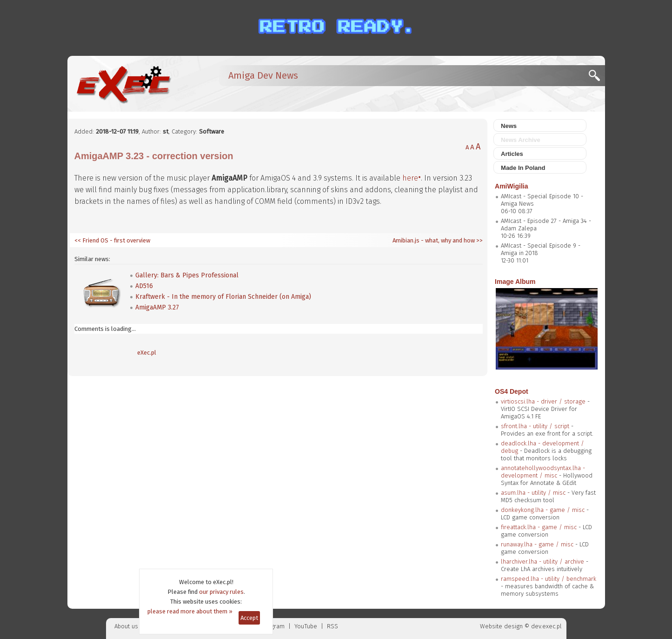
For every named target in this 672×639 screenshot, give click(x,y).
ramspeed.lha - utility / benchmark (549, 579)
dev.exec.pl (546, 626)
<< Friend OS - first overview (112, 240)
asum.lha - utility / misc (533, 493)
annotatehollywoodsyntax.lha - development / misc (543, 472)
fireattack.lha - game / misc (539, 527)
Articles (512, 154)
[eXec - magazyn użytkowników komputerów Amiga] (123, 84)
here (410, 178)
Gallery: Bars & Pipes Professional (187, 275)
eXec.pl (147, 353)
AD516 (144, 286)
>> (479, 240)
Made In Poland (523, 168)
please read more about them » (190, 611)
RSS (333, 626)
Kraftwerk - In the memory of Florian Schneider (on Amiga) (223, 297)
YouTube (306, 626)
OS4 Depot (512, 391)
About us (126, 626)
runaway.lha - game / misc (537, 544)
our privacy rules (221, 592)
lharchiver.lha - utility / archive (542, 562)
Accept (249, 618)
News (509, 126)
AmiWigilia (511, 186)
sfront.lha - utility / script (535, 426)
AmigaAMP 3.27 (157, 307)
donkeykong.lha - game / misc (543, 510)
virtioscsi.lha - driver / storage (543, 401)
